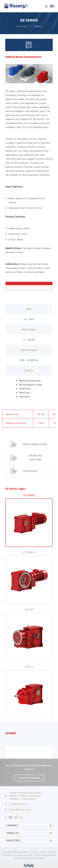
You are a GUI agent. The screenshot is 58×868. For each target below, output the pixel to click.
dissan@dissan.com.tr (20, 718)
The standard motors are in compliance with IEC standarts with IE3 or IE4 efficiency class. (28, 32)
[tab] (29, 353)
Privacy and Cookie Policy (32, 767)
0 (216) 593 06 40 (19, 713)
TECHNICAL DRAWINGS (29, 687)
